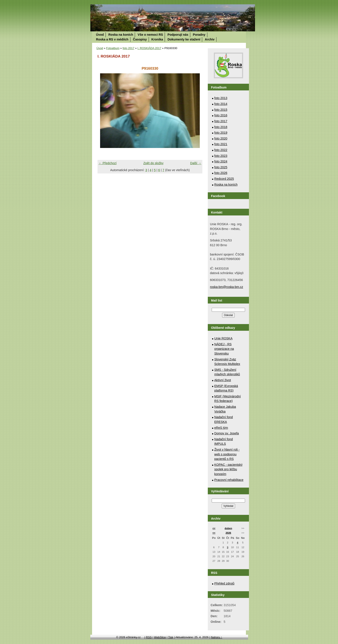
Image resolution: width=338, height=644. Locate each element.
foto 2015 (221, 110)
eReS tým (221, 428)
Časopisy (140, 39)
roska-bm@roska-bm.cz (227, 287)
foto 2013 (221, 98)
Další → (196, 163)
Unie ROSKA (223, 338)
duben (228, 528)
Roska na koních (121, 35)
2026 (228, 533)
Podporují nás (178, 35)
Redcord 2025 (224, 179)
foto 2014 (221, 104)
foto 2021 (221, 144)
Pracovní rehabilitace (229, 480)
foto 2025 (221, 167)
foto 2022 (221, 150)
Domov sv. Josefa (227, 433)
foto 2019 (221, 133)
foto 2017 (128, 48)
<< (214, 528)
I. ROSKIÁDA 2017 (149, 48)
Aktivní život (223, 380)
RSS (149, 637)
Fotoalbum (113, 48)
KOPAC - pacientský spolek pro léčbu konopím (228, 469)
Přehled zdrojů (224, 583)
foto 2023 (221, 156)
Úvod (100, 35)
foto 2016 (221, 115)
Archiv (210, 39)
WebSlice (160, 637)
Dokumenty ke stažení (184, 39)
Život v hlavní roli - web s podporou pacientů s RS (227, 454)
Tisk (171, 637)
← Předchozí (108, 163)
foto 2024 (221, 161)
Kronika (157, 39)
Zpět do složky (154, 163)
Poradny (199, 35)
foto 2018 (221, 127)
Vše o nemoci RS (150, 35)
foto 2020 (221, 138)
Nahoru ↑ (217, 637)
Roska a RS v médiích (112, 39)
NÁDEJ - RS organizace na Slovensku (224, 349)
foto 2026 (221, 173)
